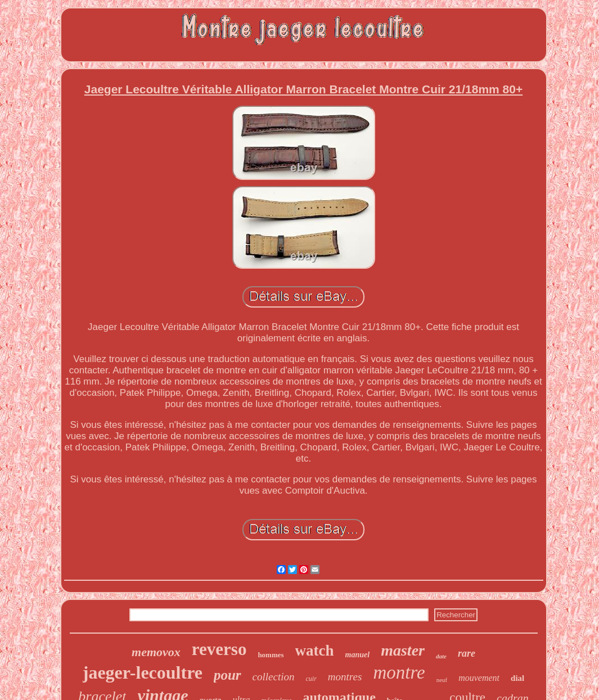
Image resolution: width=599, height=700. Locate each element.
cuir (311, 679)
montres (345, 677)
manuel (358, 655)
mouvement (479, 678)
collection (274, 677)
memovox (156, 652)
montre (399, 672)
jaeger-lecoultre (143, 672)
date (441, 656)
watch (315, 651)
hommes (271, 655)
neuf (442, 680)
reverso (219, 649)
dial (517, 678)
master (403, 650)
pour (228, 675)
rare (467, 653)
